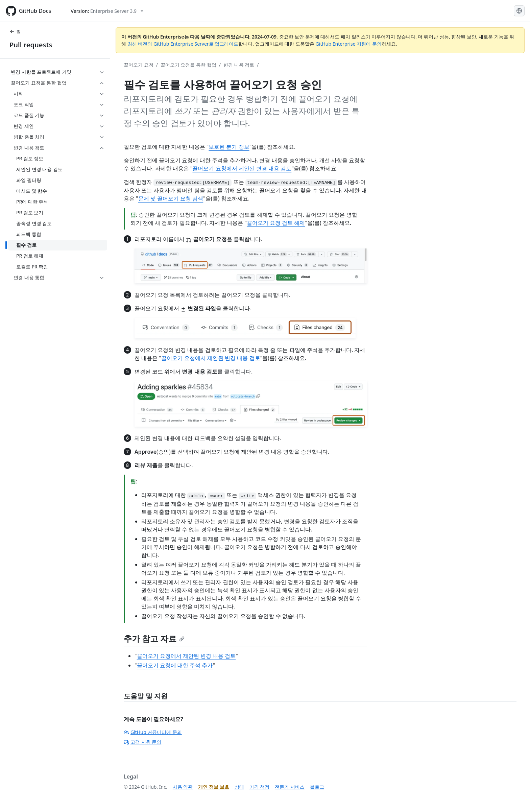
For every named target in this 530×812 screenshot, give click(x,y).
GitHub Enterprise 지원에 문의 (349, 44)
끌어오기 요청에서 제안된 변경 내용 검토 (242, 168)
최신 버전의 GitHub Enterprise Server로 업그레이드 (183, 44)
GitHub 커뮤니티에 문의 (153, 732)
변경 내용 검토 (239, 65)
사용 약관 (183, 787)
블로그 (317, 787)
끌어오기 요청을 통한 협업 (188, 65)
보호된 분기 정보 (229, 147)
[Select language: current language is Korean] (519, 11)
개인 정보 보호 (213, 787)
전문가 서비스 (290, 787)
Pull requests (31, 45)
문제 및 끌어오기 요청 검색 (171, 198)
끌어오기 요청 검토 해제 (276, 223)
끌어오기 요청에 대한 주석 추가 (175, 665)
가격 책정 (260, 787)
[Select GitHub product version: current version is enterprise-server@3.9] (107, 11)
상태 (239, 787)
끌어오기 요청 (139, 65)
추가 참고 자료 (154, 638)
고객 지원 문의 (142, 742)
